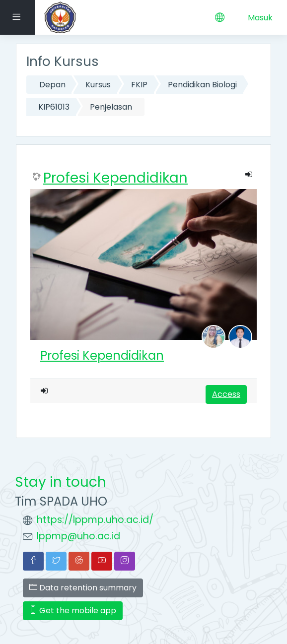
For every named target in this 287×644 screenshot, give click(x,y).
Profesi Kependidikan (115, 178)
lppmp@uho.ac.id (78, 536)
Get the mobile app (73, 611)
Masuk (260, 18)
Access (226, 394)
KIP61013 (54, 107)
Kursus (98, 85)
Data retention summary (83, 588)
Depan (52, 85)
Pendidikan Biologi (202, 85)
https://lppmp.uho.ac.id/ (95, 520)
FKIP (139, 85)
